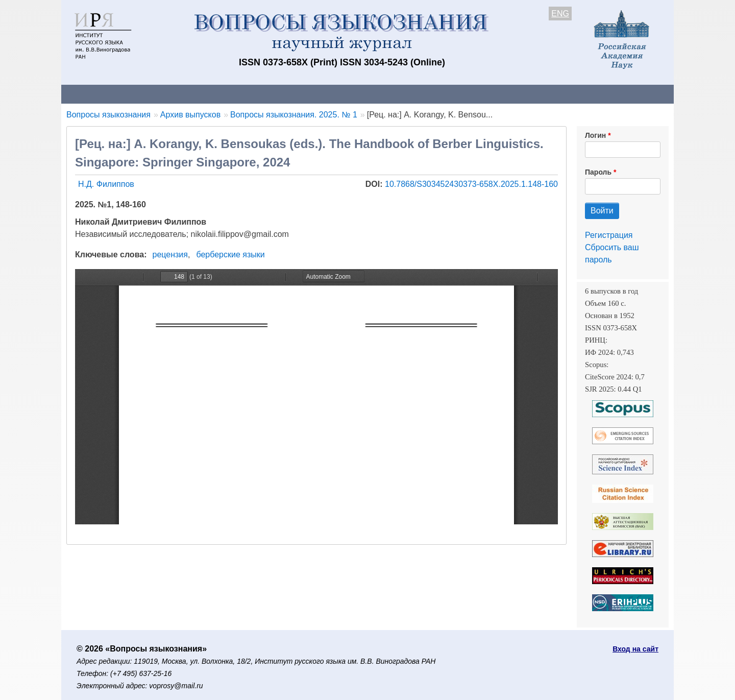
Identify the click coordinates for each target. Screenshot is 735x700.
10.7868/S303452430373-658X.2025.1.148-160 (471, 184)
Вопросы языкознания (108, 115)
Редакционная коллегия (500, 94)
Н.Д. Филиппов (106, 184)
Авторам (205, 94)
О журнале (92, 94)
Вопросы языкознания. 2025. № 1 (294, 115)
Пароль (598, 172)
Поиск (577, 94)
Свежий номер (269, 94)
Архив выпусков (347, 94)
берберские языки (230, 255)
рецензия (170, 255)
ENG (560, 14)
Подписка (416, 94)
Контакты (150, 94)
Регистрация (609, 235)
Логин (595, 135)
